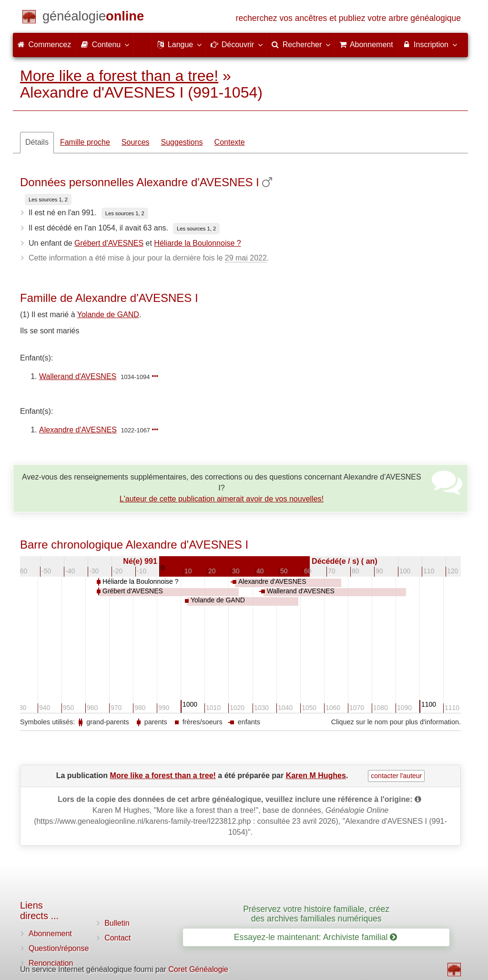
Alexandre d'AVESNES (78, 430)
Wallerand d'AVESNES (78, 376)
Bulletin (117, 923)
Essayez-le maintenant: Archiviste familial (316, 937)
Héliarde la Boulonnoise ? (197, 243)
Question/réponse (59, 948)
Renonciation (51, 963)
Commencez (44, 45)
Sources (136, 142)
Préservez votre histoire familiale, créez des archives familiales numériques (316, 914)
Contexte (230, 142)
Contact (117, 938)
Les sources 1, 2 (48, 200)
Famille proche (85, 142)
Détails (37, 142)
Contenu (105, 44)
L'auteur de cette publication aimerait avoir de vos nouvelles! (222, 499)
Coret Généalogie (198, 969)
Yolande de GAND (108, 315)
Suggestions (182, 142)
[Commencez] (93, 18)
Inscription (430, 44)
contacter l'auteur (396, 776)
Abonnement (50, 934)
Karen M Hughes (316, 775)
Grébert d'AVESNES (109, 243)
